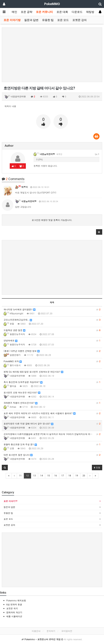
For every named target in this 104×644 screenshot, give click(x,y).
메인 (14, 12)
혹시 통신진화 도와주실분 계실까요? (52, 382)
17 (63, 476)
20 (84, 476)
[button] (99, 232)
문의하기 (51, 631)
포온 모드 (63, 20)
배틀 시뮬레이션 (14, 616)
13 (34, 476)
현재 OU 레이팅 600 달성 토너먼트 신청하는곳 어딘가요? (33, 372)
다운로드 (77, 12)
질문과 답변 (31, 20)
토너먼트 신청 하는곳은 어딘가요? (22, 392)
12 (27, 476)
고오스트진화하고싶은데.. (52, 320)
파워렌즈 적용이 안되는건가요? (52, 403)
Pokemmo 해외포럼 (16, 600)
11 (20, 476)
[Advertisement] (52, 55)
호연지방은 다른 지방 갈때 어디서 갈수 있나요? (52, 424)
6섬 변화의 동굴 (14, 604)
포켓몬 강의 (80, 20)
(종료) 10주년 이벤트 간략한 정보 (52, 351)
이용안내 (36, 631)
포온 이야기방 (12, 20)
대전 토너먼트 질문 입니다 (52, 455)
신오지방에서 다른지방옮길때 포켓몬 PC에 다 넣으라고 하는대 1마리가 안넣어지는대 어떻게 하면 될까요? (53, 434)
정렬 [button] (97, 467)
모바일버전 (67, 631)
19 (77, 476)
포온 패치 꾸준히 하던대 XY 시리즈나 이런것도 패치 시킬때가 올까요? (52, 413)
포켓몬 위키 (12, 608)
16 (56, 476)
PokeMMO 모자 (52, 361)
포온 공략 (27, 12)
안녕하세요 (52, 341)
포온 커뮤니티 (44, 12)
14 (42, 476)
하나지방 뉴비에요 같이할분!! (52, 309)
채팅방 (90, 12)
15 (49, 476)
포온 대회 (62, 12)
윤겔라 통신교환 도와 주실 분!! (52, 444)
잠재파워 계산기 (14, 612)
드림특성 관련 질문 (52, 330)
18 (70, 476)
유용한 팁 (48, 20)
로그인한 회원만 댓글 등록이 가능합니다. (52, 220)
